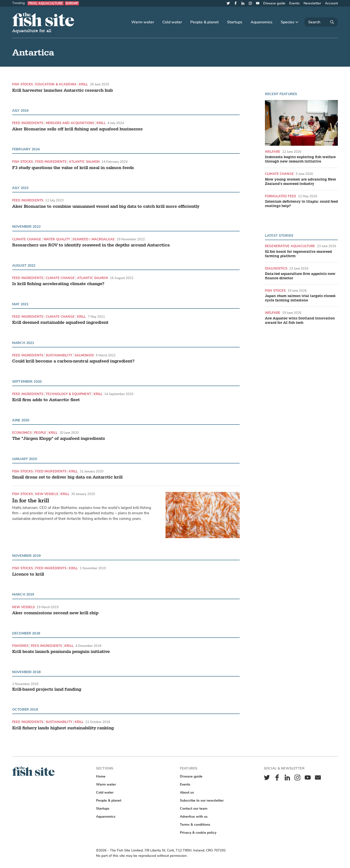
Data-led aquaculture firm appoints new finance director (300, 276)
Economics (22, 433)
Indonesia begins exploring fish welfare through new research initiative (300, 159)
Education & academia (56, 84)
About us (187, 792)
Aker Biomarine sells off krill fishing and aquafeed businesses (77, 129)
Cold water (172, 22)
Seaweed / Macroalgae (94, 239)
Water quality (57, 239)
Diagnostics (276, 268)
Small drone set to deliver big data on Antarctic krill (67, 477)
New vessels (47, 494)
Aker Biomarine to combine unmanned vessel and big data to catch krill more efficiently (106, 207)
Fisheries (20, 646)
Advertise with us (194, 817)
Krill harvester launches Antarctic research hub (62, 90)
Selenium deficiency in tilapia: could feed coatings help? (301, 204)
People (40, 433)
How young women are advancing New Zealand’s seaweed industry (301, 182)
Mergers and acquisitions (70, 123)
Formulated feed (280, 196)
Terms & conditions (195, 825)
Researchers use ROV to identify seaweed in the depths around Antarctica (91, 245)
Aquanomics (262, 22)
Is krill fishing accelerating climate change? (58, 284)
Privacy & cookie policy (198, 833)
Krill (83, 84)
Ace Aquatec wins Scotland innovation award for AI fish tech (300, 321)
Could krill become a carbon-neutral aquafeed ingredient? (73, 361)
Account (331, 3)
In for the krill (31, 501)
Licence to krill (28, 574)
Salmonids (84, 355)
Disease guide (274, 3)
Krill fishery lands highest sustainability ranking (63, 728)
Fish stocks (22, 84)
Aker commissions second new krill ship (55, 613)
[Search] (321, 22)
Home (101, 776)
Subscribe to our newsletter (202, 800)
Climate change (27, 239)
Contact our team (194, 809)
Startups (235, 22)
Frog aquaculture (46, 3)
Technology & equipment (68, 394)
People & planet (205, 22)
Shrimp (72, 3)
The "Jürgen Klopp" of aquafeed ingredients (59, 439)
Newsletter (312, 3)
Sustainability (59, 355)
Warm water (143, 22)
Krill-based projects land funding (47, 689)
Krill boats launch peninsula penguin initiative (61, 652)
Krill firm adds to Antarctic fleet (46, 400)
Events (294, 3)
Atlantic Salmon (84, 162)
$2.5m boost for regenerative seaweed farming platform (298, 254)
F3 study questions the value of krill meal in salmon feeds (73, 168)
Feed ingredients (28, 123)
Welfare (273, 152)
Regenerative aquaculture (290, 246)
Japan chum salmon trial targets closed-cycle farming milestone (300, 298)
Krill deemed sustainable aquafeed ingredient (60, 323)
